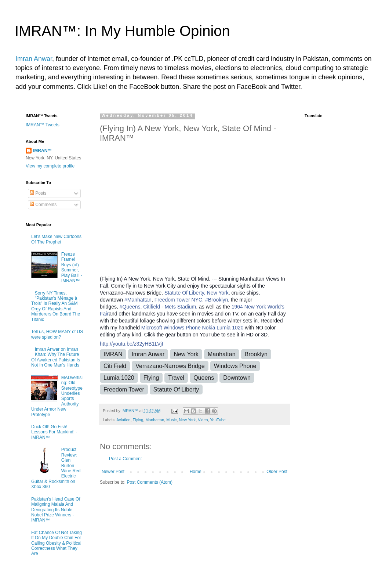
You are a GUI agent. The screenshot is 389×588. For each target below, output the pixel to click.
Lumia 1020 (119, 378)
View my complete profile (50, 166)
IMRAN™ (42, 151)
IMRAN (113, 354)
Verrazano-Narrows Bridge (170, 366)
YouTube (218, 420)
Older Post (277, 472)
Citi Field (115, 366)
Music (171, 420)
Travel (176, 378)
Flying (151, 378)
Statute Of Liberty (176, 389)
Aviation (123, 420)
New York (186, 354)
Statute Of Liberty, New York (197, 293)
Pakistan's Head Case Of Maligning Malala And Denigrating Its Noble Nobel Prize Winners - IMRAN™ (56, 510)
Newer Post (113, 472)
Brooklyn (256, 354)
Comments (43, 205)
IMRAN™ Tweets (43, 125)
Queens (204, 378)
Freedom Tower (124, 389)
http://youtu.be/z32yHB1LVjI (132, 344)
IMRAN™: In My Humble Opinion (122, 31)
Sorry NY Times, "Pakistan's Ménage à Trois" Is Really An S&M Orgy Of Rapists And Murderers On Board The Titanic (56, 306)
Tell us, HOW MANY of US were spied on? (57, 334)
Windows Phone (182, 328)
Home (196, 472)
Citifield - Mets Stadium (170, 307)
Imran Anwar (34, 59)
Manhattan (222, 354)
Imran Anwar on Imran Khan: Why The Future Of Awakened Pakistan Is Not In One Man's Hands (56, 357)
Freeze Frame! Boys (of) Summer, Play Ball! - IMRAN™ (72, 267)
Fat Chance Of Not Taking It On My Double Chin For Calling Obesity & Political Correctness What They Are (57, 543)
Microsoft (152, 328)
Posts (38, 193)
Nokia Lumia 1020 (223, 328)
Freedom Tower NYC (178, 300)
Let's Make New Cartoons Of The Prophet (56, 239)
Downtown (237, 378)
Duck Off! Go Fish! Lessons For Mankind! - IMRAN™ (54, 432)
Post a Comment (125, 459)
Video (203, 420)
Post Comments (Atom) (150, 482)
